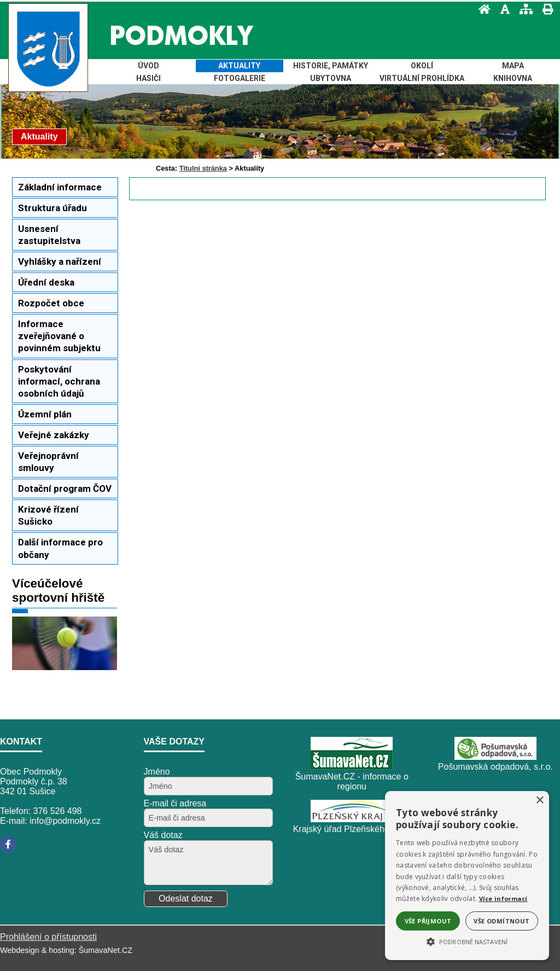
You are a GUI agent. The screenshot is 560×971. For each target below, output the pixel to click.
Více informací (503, 899)
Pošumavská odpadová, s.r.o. (495, 767)
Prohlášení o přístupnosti (48, 937)
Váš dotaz (163, 835)
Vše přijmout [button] (428, 921)
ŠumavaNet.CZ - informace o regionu (352, 781)
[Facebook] (8, 844)
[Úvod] (481, 9)
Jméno (157, 772)
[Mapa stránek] (523, 9)
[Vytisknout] (544, 9)
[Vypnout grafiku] (502, 9)
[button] (467, 941)
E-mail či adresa (175, 803)
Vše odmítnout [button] (501, 921)
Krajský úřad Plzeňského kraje (352, 829)
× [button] (539, 801)
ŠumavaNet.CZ (106, 950)
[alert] (467, 876)
